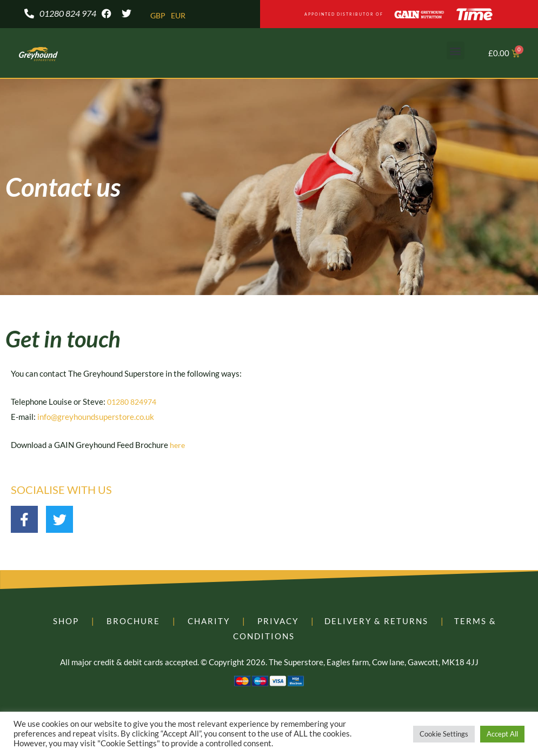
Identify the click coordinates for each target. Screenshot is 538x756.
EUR (180, 16)
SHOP (66, 622)
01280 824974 (135, 403)
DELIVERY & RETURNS (376, 622)
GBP (158, 16)
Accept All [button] (502, 734)
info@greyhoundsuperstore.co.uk (96, 418)
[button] (456, 52)
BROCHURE (133, 622)
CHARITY (209, 622)
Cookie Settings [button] (444, 734)
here (178, 446)
